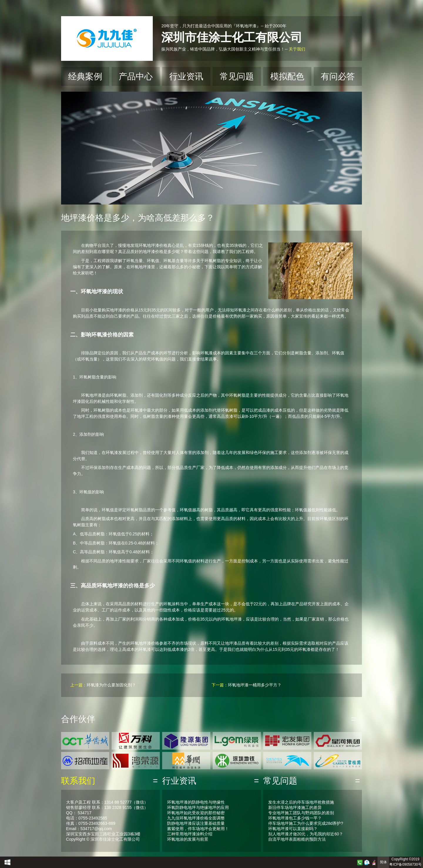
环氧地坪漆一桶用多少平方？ (255, 685)
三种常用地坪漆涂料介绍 (190, 834)
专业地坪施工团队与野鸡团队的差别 (301, 813)
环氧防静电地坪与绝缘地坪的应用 (198, 807)
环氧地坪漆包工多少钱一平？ (295, 818)
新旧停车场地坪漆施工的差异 (295, 807)
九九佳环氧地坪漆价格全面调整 (196, 818)
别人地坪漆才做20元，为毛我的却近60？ (306, 834)
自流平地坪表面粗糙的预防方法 (297, 839)
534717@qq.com (96, 829)
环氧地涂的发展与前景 (188, 839)
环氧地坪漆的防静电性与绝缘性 (196, 802)
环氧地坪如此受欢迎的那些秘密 (196, 813)
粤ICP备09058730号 (405, 864)
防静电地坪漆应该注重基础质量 (196, 823)
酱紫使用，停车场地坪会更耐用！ (198, 829)
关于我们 (297, 49)
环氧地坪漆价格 (153, 245)
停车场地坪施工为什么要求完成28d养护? (306, 823)
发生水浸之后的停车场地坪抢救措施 (301, 802)
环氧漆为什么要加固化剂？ (111, 685)
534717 (84, 813)
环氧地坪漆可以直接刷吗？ (293, 829)
